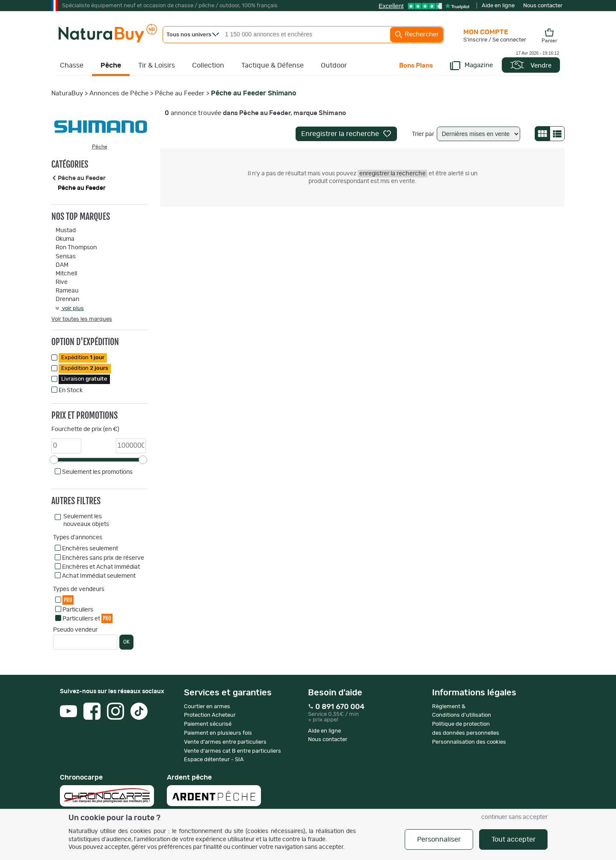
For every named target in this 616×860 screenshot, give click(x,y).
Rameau (67, 291)
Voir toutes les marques (82, 319)
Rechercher (417, 35)
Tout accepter (514, 839)
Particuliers (78, 610)
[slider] (54, 460)
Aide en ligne (498, 6)
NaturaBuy (67, 93)
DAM (62, 265)
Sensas (66, 257)
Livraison (84, 379)
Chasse (72, 65)
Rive (62, 282)
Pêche (111, 65)
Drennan (67, 299)
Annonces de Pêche (119, 93)
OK (126, 642)
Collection (208, 65)
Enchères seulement (90, 549)
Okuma (65, 239)
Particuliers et (87, 618)
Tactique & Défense (272, 65)
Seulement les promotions (97, 472)
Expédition (83, 358)
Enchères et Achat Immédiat (101, 567)
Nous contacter (543, 6)
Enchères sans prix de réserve (103, 558)
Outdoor (334, 65)
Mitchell (66, 274)
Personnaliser (439, 839)
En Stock (71, 390)
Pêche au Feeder (180, 93)
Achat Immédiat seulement (99, 576)
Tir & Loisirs (157, 65)
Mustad (66, 231)
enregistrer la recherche (392, 174)
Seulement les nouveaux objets (86, 520)
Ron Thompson (76, 248)
